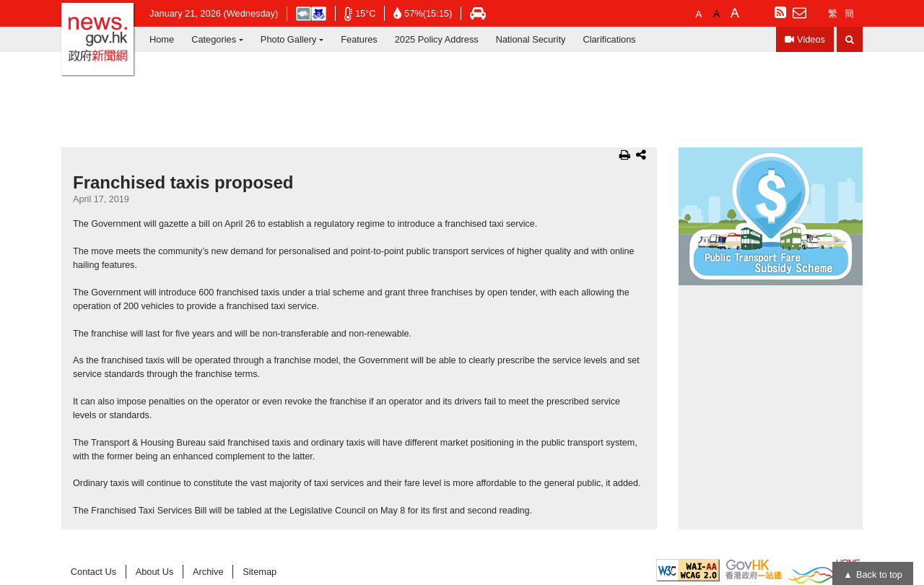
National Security (531, 39)
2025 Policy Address (437, 39)
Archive (208, 572)
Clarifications (609, 39)
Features (359, 39)
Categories (214, 39)
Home (162, 39)
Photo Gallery (289, 39)
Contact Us (93, 572)
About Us (155, 572)
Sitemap (260, 572)
